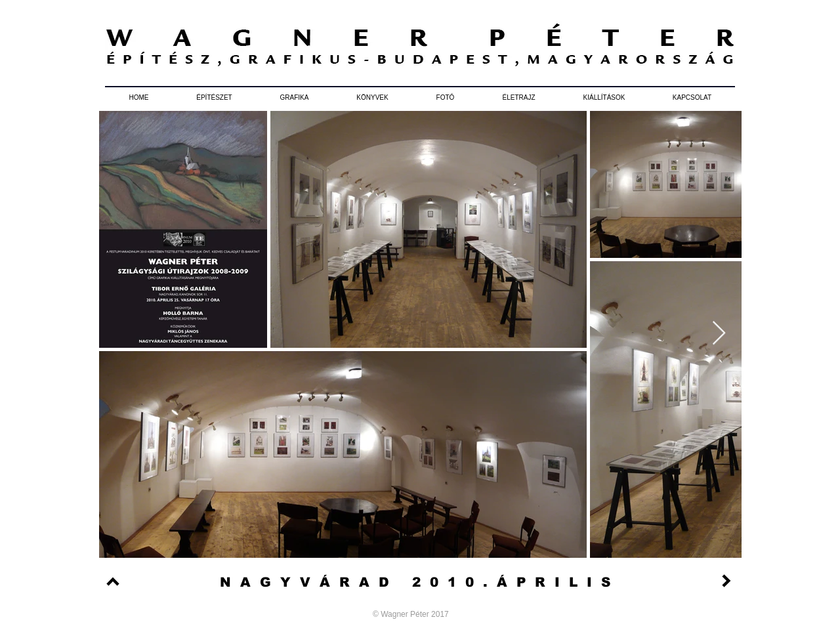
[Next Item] (719, 334)
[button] (214, 98)
